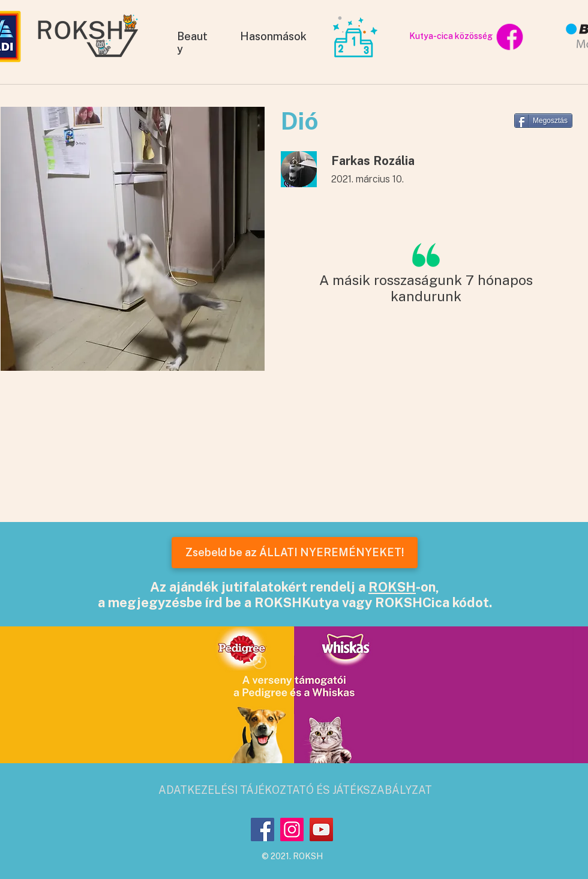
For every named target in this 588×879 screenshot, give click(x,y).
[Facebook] (262, 829)
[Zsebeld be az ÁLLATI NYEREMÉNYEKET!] (295, 553)
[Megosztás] (543, 121)
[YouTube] (321, 829)
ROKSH (392, 587)
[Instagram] (292, 829)
